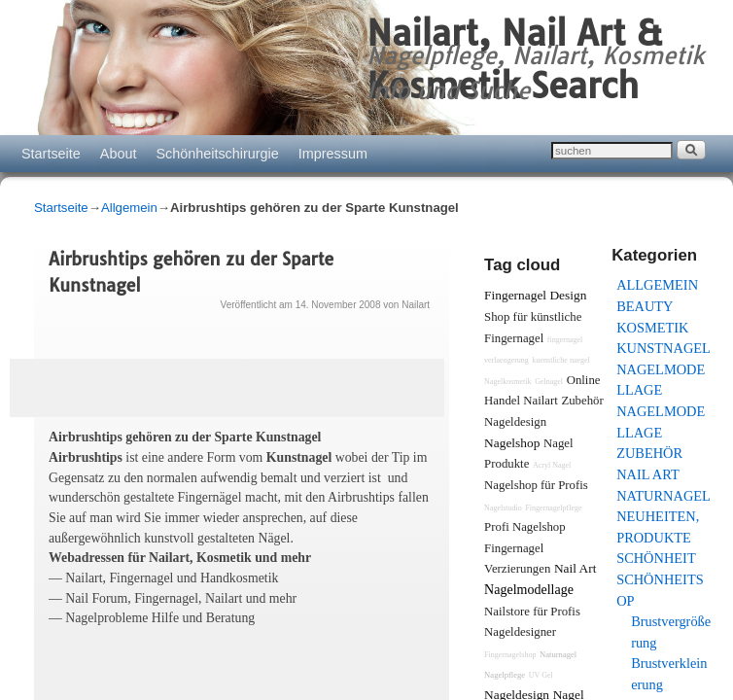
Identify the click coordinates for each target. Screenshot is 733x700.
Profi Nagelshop (525, 527)
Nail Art (648, 474)
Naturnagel (663, 496)
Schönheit (656, 558)
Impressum (333, 154)
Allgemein (129, 208)
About (119, 154)
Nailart (416, 305)
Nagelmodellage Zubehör (661, 432)
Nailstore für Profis (532, 612)
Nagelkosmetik (507, 382)
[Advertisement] (219, 674)
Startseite (51, 154)
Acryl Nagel (552, 465)
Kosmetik (652, 328)
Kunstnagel (663, 348)
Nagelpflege (505, 675)
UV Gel (541, 675)
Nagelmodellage (529, 590)
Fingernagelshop (510, 655)
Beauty (645, 306)
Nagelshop (512, 443)
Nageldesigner (520, 632)
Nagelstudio (503, 508)
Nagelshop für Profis (536, 485)
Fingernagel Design (535, 295)
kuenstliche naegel (560, 360)
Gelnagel (549, 382)
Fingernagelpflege (553, 508)
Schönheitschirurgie (217, 154)
